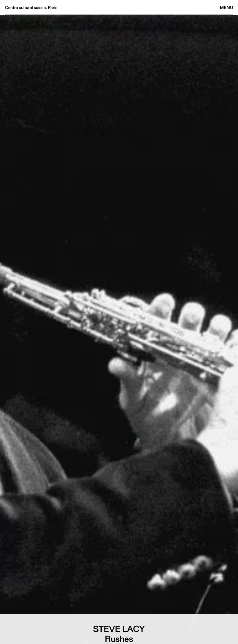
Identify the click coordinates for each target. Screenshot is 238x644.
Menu (227, 7)
